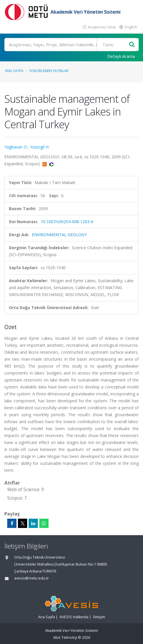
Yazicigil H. (40, 147)
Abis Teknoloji (65, 637)
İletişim (99, 617)
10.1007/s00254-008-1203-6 (67, 222)
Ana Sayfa (14, 71)
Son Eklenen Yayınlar (49, 71)
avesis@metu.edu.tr (31, 578)
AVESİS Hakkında (74, 617)
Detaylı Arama (121, 56)
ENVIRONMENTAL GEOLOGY (59, 235)
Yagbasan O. (16, 147)
